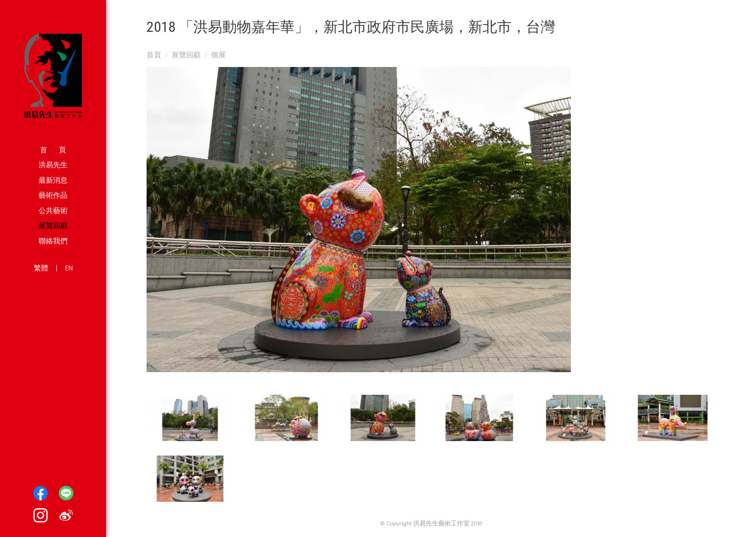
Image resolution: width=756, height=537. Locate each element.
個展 (218, 54)
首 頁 (53, 149)
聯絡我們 (53, 241)
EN (69, 268)
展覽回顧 (53, 225)
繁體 (41, 268)
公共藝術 (53, 210)
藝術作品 (53, 195)
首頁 (154, 54)
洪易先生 (53, 164)
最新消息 (53, 180)
